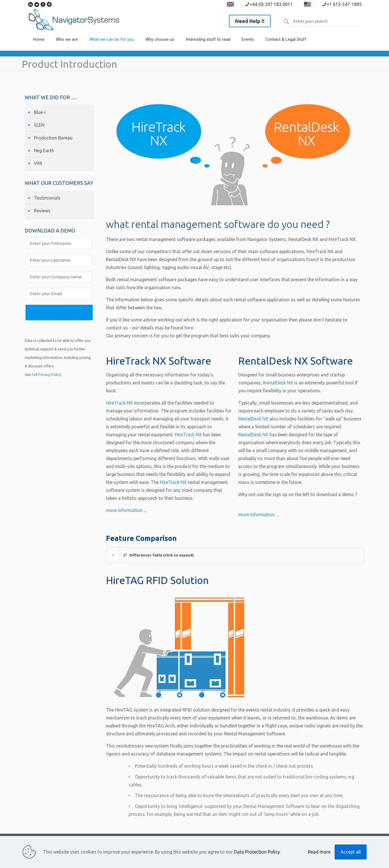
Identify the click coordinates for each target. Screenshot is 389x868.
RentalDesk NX (278, 383)
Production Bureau (53, 138)
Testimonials (47, 198)
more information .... (127, 510)
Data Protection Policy (257, 852)
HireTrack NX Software (159, 361)
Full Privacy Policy (46, 375)
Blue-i (40, 112)
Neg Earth (44, 151)
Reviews (42, 211)
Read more (319, 852)
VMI (38, 163)
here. (189, 328)
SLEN (39, 125)
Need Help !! (250, 21)
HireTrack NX (119, 403)
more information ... (258, 515)
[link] (67, 48)
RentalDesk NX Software (296, 361)
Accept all (351, 852)
